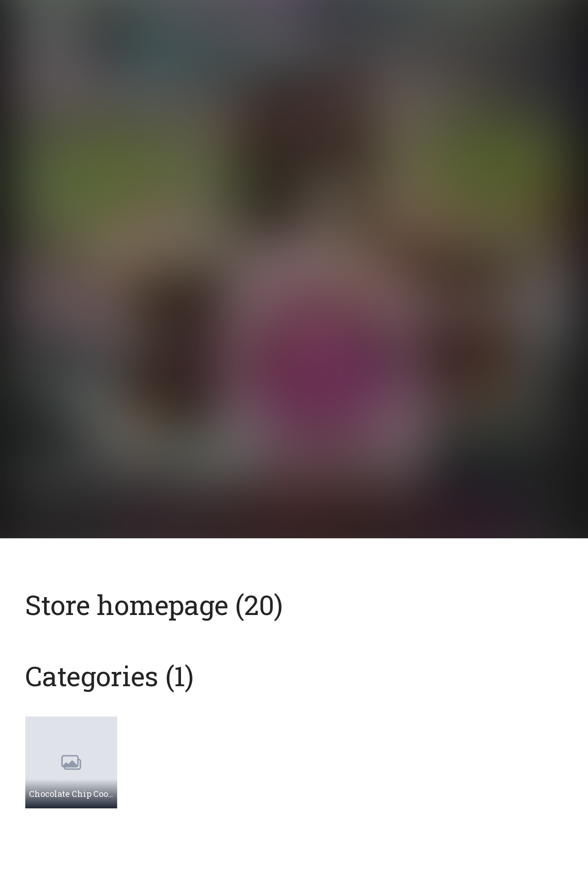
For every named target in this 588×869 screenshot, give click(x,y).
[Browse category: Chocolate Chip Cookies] (71, 762)
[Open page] (294, 241)
